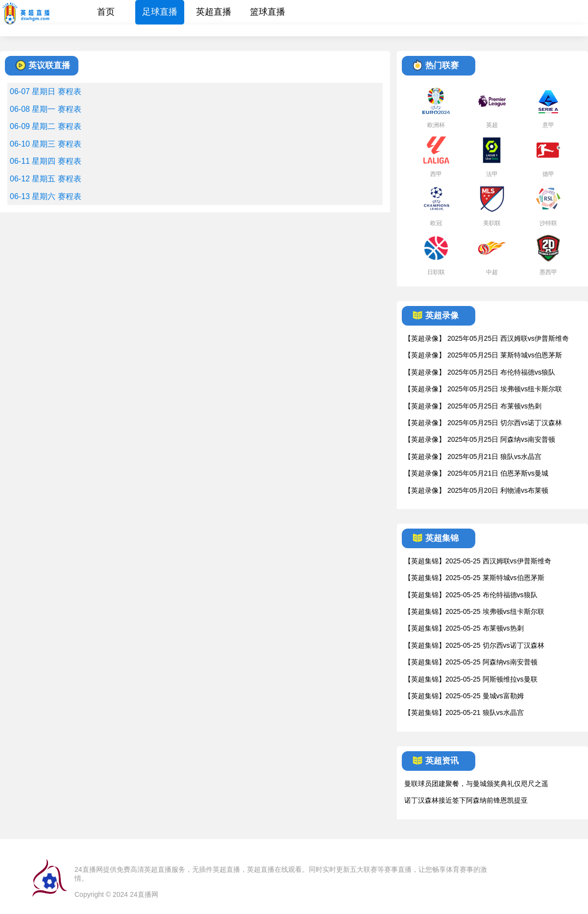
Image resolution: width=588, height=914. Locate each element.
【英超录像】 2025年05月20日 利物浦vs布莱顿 (476, 490)
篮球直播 (268, 12)
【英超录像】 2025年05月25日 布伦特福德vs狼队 (480, 372)
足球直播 (160, 12)
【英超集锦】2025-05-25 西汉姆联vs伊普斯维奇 (478, 561)
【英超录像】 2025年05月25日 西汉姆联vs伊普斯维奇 (487, 338)
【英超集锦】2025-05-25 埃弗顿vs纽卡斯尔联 (474, 611)
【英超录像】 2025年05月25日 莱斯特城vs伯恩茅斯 (483, 355)
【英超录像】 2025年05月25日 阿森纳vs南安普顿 (480, 439)
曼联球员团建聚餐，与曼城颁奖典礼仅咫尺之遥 (476, 784)
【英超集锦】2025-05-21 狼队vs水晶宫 (464, 712)
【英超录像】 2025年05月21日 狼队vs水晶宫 (473, 457)
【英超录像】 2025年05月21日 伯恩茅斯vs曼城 (476, 473)
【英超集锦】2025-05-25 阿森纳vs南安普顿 (471, 662)
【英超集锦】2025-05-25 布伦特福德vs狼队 (471, 595)
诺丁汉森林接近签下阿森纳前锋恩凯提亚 (466, 800)
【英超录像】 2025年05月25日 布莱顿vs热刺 (473, 406)
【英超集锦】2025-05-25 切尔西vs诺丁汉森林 (474, 645)
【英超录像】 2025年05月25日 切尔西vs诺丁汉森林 (483, 423)
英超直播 (214, 12)
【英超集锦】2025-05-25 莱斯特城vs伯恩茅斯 (474, 578)
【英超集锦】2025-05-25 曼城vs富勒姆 (464, 696)
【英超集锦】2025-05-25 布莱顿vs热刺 (464, 628)
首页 (106, 12)
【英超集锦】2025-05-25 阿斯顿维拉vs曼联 (471, 679)
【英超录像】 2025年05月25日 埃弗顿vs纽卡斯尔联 (483, 389)
